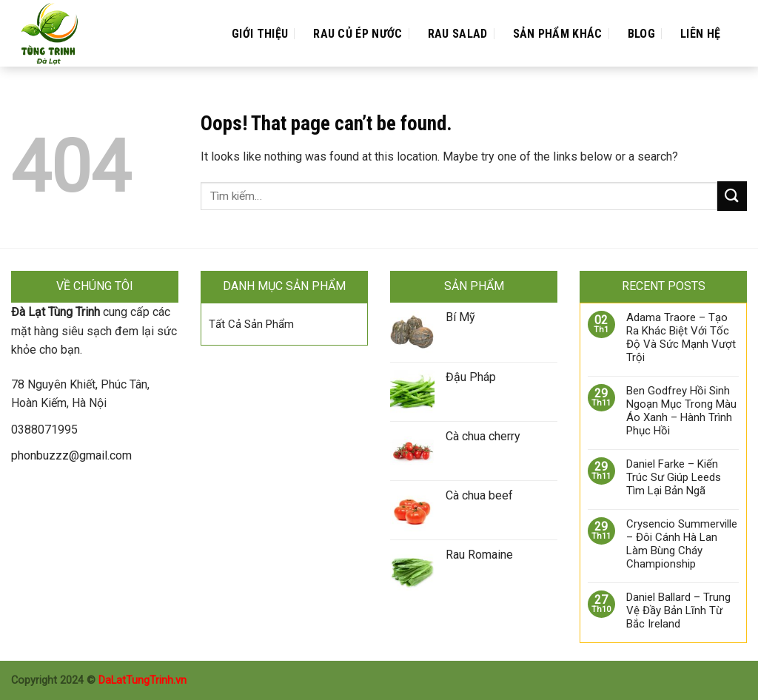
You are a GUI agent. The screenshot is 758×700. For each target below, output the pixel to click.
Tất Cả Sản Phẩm (251, 324)
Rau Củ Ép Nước (358, 34)
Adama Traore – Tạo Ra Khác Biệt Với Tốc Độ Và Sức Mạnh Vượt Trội (681, 337)
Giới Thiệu (260, 34)
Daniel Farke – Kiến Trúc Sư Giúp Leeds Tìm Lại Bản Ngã (674, 477)
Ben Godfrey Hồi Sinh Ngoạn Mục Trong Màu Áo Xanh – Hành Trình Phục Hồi (681, 411)
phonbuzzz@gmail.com (71, 455)
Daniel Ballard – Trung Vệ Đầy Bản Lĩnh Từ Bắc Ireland (678, 610)
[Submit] (732, 196)
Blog (641, 34)
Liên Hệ (700, 34)
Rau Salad (458, 34)
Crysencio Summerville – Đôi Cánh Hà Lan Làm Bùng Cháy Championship (682, 544)
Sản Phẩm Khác (558, 34)
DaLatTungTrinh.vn (142, 680)
